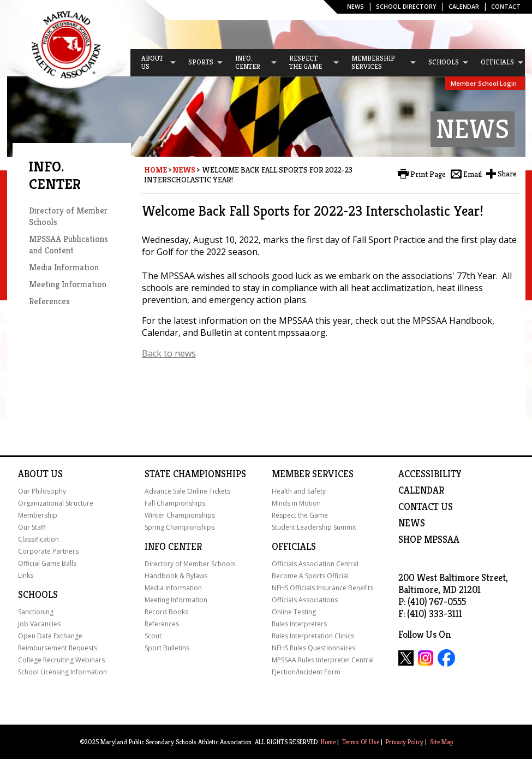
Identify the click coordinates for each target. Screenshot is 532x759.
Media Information (64, 267)
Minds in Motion (296, 503)
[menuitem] (154, 63)
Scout (153, 636)
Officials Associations (305, 600)
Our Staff (32, 527)
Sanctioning (36, 612)
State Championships (195, 474)
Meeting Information (68, 284)
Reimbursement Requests (58, 648)
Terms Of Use (361, 742)
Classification (38, 539)
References (49, 301)
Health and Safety (299, 491)
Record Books (166, 612)
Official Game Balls (47, 563)
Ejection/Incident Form (306, 672)
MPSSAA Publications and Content (68, 245)
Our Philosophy (42, 491)
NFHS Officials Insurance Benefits (322, 588)
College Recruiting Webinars (61, 660)
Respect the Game (300, 515)
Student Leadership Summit (314, 527)
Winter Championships (180, 515)
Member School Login (484, 83)
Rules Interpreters (299, 624)
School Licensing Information (62, 672)
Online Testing (294, 612)
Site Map (441, 742)
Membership (38, 515)
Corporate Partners (48, 551)
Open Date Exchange (50, 636)
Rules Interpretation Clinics (313, 636)
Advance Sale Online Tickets (187, 491)
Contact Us (426, 507)
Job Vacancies (39, 624)
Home (156, 170)
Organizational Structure (56, 503)
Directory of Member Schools (190, 564)
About (33, 474)
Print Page (428, 174)
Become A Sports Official (310, 576)
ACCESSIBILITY (430, 474)
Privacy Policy (405, 742)
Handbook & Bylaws (176, 576)
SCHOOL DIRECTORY (406, 6)
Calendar (464, 6)
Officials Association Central (315, 564)
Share (507, 174)
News (355, 6)
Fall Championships (175, 503)
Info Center (173, 547)
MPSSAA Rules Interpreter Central (323, 660)
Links (26, 575)
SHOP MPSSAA (429, 539)
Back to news (169, 353)
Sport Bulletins (167, 648)
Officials (294, 547)
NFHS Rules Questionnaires (313, 648)
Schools (38, 595)
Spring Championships (180, 527)
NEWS (412, 523)
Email (473, 174)
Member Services (313, 474)
